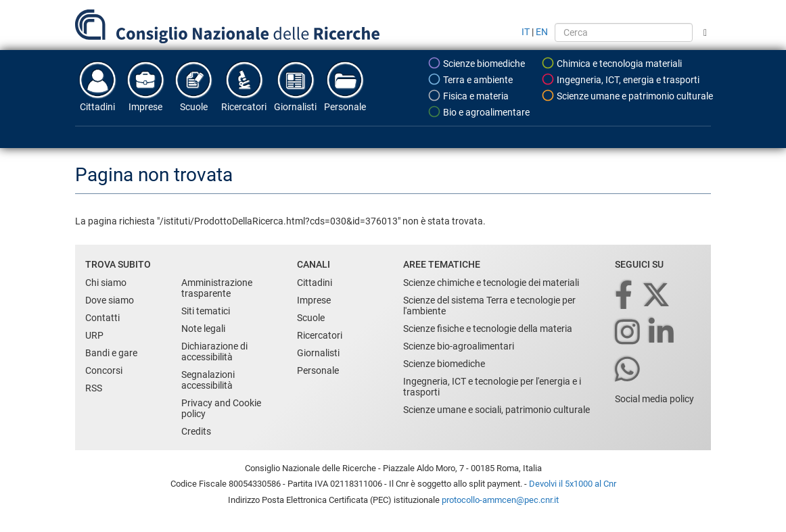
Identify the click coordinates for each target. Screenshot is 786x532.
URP (94, 335)
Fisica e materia (468, 95)
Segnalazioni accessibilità (208, 380)
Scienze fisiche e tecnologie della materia (488, 329)
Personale (345, 86)
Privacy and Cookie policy (221, 408)
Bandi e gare (111, 353)
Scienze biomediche (476, 63)
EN (542, 32)
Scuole (193, 86)
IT (526, 32)
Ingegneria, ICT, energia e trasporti (620, 79)
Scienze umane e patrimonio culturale (627, 95)
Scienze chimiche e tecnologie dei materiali (491, 283)
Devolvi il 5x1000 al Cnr (573, 484)
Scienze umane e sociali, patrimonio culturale (496, 410)
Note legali (203, 329)
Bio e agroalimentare (479, 112)
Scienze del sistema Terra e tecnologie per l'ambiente (489, 306)
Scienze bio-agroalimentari (459, 346)
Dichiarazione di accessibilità (214, 352)
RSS (94, 388)
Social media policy (654, 399)
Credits (196, 431)
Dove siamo (110, 300)
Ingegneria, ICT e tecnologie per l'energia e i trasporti (492, 387)
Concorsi (104, 370)
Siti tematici (206, 311)
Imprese (145, 86)
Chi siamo (106, 283)
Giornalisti (295, 86)
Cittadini (97, 86)
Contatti (102, 318)
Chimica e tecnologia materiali (611, 63)
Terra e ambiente (470, 79)
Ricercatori (244, 86)
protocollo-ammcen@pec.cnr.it (500, 500)
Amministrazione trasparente (217, 288)
